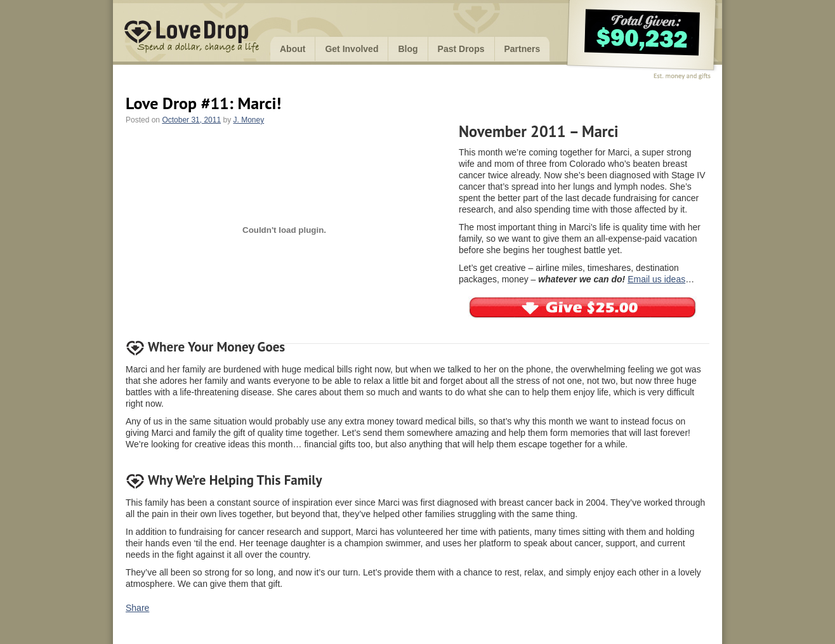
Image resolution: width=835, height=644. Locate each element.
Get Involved (352, 49)
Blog (408, 49)
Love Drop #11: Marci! (203, 103)
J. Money (249, 120)
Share (137, 608)
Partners (523, 49)
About (293, 49)
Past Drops (461, 49)
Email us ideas (656, 279)
